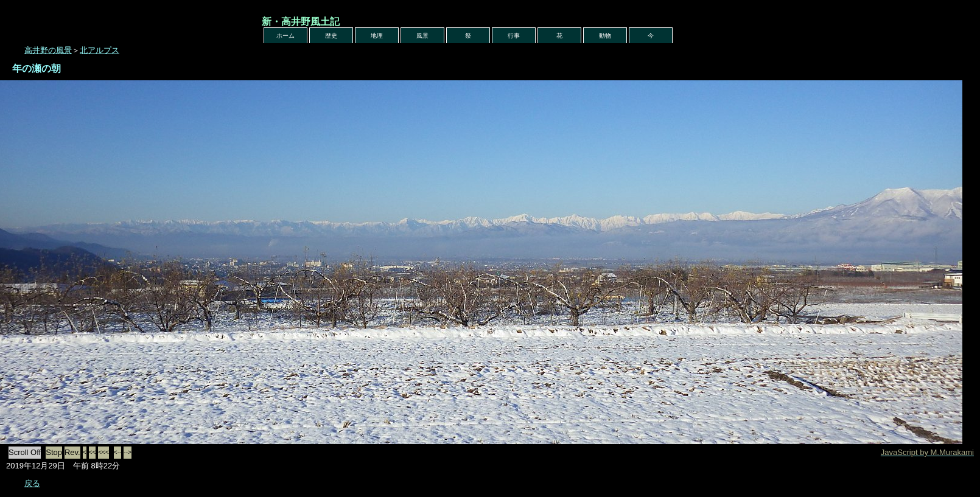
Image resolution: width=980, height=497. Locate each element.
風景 (422, 36)
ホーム (285, 36)
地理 (377, 36)
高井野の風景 (48, 50)
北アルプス (100, 50)
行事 (514, 36)
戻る (32, 483)
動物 (605, 36)
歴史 (331, 36)
